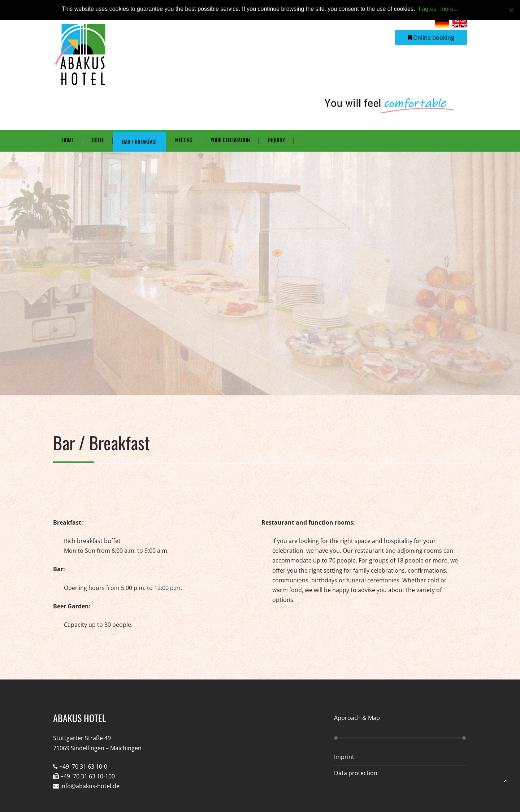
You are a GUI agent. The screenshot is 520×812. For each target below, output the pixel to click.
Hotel (98, 140)
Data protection (356, 773)
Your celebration (230, 140)
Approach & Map (357, 718)
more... (449, 9)
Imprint (344, 757)
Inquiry (276, 140)
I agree (428, 9)
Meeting (184, 140)
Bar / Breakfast (140, 142)
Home (68, 140)
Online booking (431, 38)
